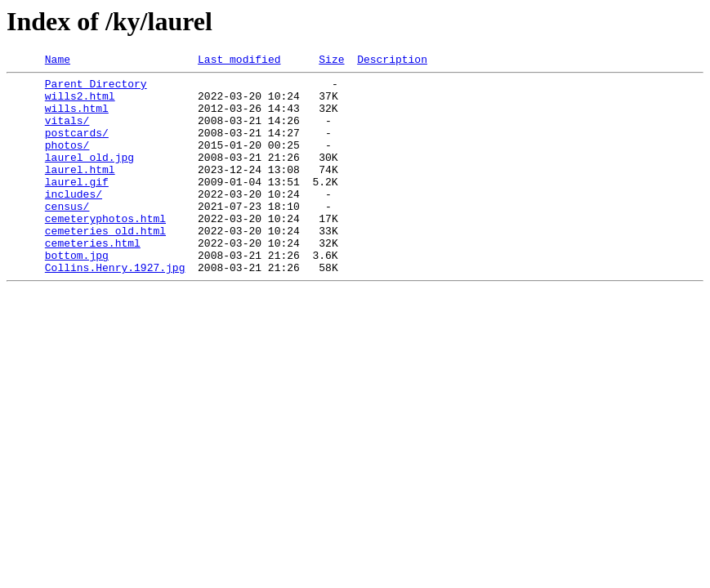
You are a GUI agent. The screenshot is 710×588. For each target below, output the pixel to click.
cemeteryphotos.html (105, 250)
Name (58, 61)
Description (392, 61)
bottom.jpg (77, 294)
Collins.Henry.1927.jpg (115, 309)
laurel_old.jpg (89, 176)
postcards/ (77, 147)
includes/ (74, 220)
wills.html (77, 118)
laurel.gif (77, 206)
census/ (67, 235)
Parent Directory (96, 88)
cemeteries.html (93, 279)
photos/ (67, 162)
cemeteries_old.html (105, 265)
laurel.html (80, 191)
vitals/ (67, 132)
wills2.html (80, 103)
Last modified (239, 61)
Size (331, 61)
